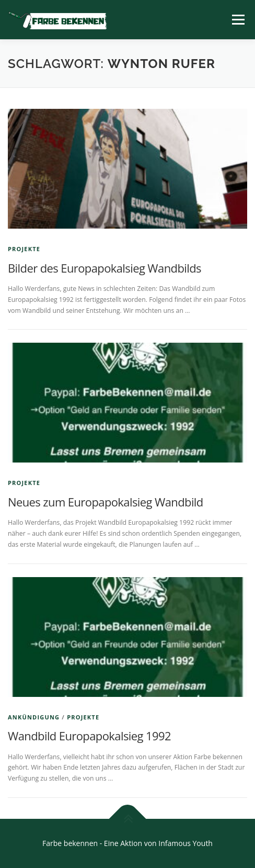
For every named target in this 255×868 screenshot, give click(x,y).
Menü (237, 20)
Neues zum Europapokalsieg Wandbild (106, 502)
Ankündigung (34, 717)
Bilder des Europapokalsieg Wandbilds (105, 268)
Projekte (24, 249)
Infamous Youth (186, 843)
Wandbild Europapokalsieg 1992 (89, 736)
